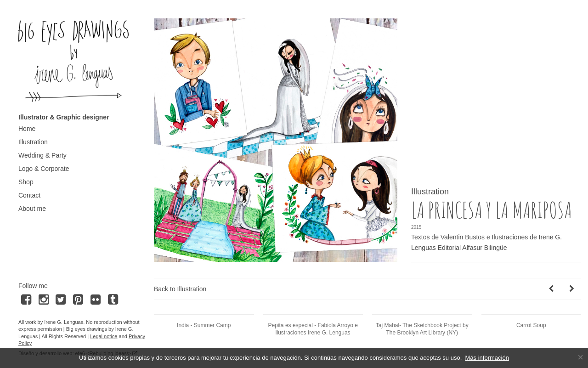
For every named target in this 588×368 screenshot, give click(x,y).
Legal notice (104, 336)
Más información (487, 358)
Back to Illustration (180, 289)
